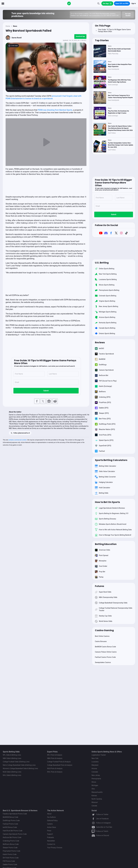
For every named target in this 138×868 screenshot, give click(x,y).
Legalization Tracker (99, 755)
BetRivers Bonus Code (11, 844)
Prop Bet (100, 572)
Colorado (95, 772)
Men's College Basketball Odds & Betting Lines (19, 765)
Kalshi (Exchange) (103, 386)
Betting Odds (102, 493)
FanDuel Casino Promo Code (105, 657)
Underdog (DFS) (103, 397)
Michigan (95, 785)
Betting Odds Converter (105, 477)
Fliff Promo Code (9, 861)
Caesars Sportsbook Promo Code (15, 834)
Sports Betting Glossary (106, 519)
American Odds (103, 550)
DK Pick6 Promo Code (11, 858)
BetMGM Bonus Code (10, 817)
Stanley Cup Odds (103, 616)
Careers (50, 824)
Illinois (94, 782)
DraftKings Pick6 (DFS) (105, 424)
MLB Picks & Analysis (55, 768)
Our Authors (51, 817)
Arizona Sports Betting (105, 317)
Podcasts (51, 837)
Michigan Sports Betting (106, 312)
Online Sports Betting (105, 269)
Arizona (94, 768)
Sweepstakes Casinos (103, 662)
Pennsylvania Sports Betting (107, 290)
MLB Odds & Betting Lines (12, 772)
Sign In (134, 4)
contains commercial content (17, 440)
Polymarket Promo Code (11, 851)
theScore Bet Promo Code (12, 837)
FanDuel (100, 451)
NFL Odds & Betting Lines (12, 755)
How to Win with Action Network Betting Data (113, 530)
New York (95, 758)
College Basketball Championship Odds (111, 603)
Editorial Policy (52, 821)
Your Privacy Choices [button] (55, 848)
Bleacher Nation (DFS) (105, 430)
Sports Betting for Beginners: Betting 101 (112, 513)
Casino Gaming (104, 630)
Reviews (100, 342)
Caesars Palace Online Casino (106, 652)
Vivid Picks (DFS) (103, 435)
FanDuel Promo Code (10, 824)
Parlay (99, 577)
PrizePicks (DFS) (103, 402)
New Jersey (96, 775)
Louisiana (95, 762)
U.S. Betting (102, 263)
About (49, 814)
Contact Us (51, 844)
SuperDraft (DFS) (103, 446)
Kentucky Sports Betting (106, 323)
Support (50, 834)
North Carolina (97, 799)
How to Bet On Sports (107, 502)
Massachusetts (97, 792)
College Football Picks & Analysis (59, 762)
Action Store (52, 827)
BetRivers (100, 392)
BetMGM (100, 359)
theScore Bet (102, 375)
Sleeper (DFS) (102, 413)
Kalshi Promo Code (10, 854)
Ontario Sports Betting (105, 333)
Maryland (95, 765)
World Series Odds (104, 621)
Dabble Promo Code (10, 864)
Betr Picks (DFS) (103, 419)
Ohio (93, 789)
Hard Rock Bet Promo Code (13, 831)
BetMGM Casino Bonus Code (105, 647)
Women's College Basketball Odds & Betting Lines (20, 768)
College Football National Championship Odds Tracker (114, 609)
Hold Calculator (103, 488)
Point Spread (102, 555)
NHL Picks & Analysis (55, 772)
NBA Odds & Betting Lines (12, 758)
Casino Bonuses (101, 641)
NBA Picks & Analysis (55, 758)
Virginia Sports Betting (105, 301)
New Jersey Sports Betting (107, 306)
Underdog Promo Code (11, 841)
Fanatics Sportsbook (104, 354)
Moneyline (101, 561)
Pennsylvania (96, 779)
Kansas (94, 796)
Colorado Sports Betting (106, 296)
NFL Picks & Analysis (55, 755)
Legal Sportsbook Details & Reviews (110, 508)
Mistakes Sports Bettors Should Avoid (111, 524)
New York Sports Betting (106, 274)
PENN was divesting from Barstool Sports (55, 110)
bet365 (99, 348)
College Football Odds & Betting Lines (16, 762)
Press (49, 831)
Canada (94, 806)
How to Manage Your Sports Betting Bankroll (113, 535)
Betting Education (106, 544)
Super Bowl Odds (103, 592)
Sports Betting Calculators (111, 460)
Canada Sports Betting (105, 328)
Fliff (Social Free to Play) (106, 381)
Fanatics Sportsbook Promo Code (15, 814)
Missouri (95, 802)
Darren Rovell (17, 38)
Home (8, 26)
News (15, 26)
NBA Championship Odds (106, 597)
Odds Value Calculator (105, 471)
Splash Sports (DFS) (104, 440)
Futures (100, 586)
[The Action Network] (69, 4)
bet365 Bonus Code (10, 827)
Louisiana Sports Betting (106, 279)
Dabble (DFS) (102, 408)
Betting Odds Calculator (106, 466)
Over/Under (101, 566)
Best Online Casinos (102, 636)
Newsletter (51, 841)
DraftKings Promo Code (11, 821)
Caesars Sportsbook (104, 370)
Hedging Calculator (104, 482)
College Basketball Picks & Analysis (60, 765)
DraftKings (101, 365)
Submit (46, 391)
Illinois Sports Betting (105, 285)
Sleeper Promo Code (10, 848)
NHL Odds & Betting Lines (12, 775)
